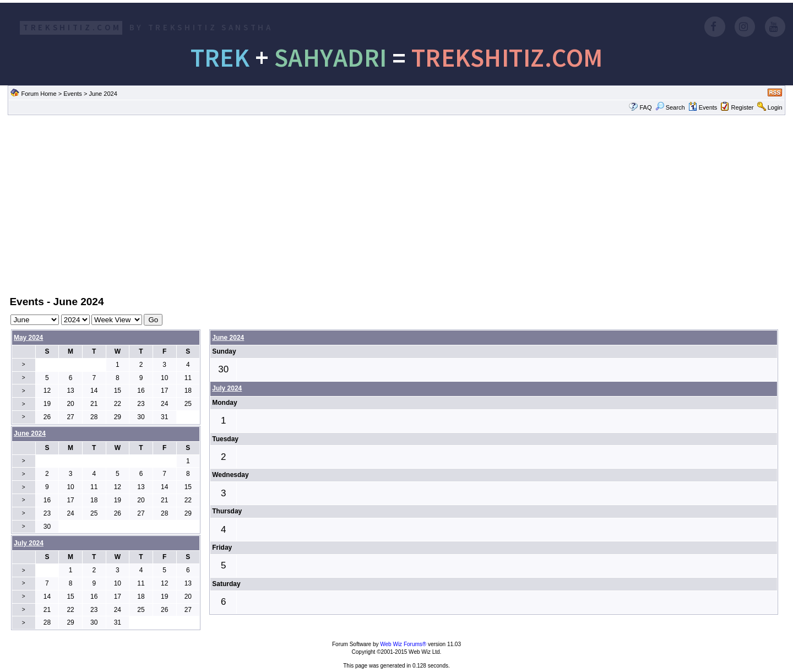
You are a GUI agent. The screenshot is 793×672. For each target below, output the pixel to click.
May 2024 (28, 338)
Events (73, 94)
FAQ (645, 107)
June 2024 (228, 338)
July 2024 (227, 388)
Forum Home (39, 94)
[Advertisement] (397, 204)
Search (670, 107)
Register (743, 107)
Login (775, 107)
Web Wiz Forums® (403, 644)
